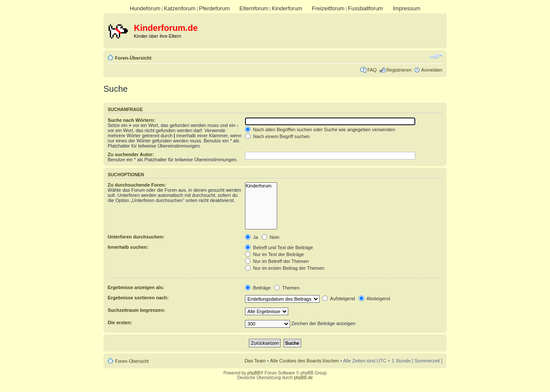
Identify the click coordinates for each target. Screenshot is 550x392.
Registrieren (399, 70)
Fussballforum (366, 8)
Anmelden (432, 70)
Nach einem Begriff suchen (277, 136)
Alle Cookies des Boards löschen (304, 361)
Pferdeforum (215, 8)
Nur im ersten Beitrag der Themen (285, 268)
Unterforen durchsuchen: (136, 237)
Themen (287, 288)
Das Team (255, 361)
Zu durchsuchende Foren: (137, 185)
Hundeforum (145, 8)
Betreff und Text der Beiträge (279, 247)
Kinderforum (287, 8)
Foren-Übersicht (133, 58)
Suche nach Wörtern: (131, 120)
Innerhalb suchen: (128, 247)
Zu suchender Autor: (131, 154)
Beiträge (258, 288)
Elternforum (254, 8)
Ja (252, 237)
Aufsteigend (339, 299)
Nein (271, 237)
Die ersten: (120, 323)
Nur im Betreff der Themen (277, 261)
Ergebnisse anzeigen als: (136, 287)
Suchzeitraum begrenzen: (136, 310)
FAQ (372, 70)
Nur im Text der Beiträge (274, 254)
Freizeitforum (328, 8)
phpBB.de (303, 378)
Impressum (406, 8)
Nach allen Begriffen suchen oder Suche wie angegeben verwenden (320, 130)
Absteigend (375, 299)
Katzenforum (180, 8)
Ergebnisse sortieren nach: (138, 298)
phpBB (254, 373)
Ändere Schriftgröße (436, 56)
